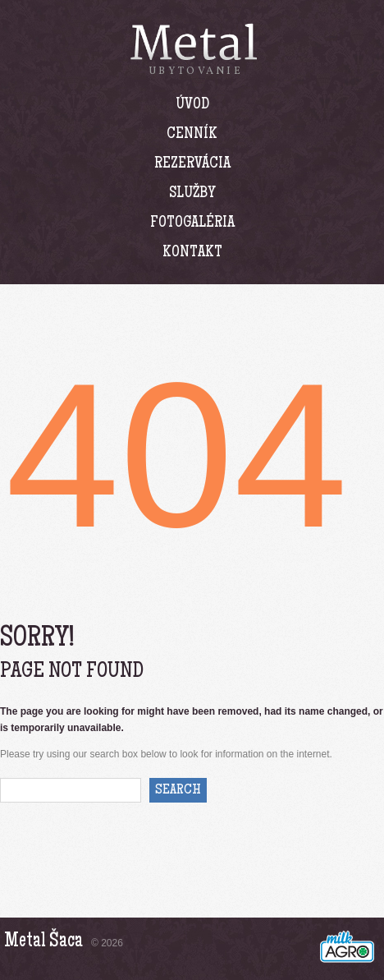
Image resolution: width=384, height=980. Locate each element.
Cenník (192, 135)
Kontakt (192, 253)
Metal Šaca (43, 942)
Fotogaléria (192, 223)
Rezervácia (192, 164)
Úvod (192, 105)
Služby (192, 194)
